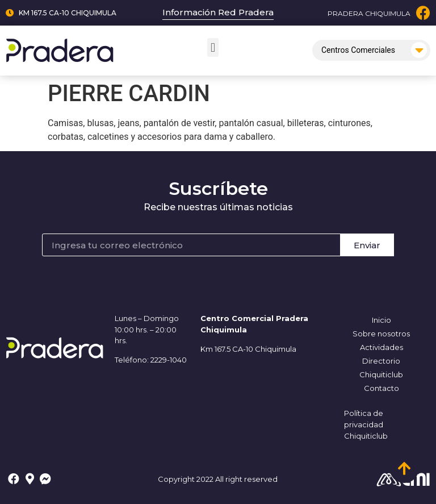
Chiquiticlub (381, 374)
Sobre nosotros (381, 334)
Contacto (381, 388)
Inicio (381, 320)
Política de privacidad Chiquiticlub (366, 424)
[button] (213, 47)
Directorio (381, 361)
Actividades (381, 347)
